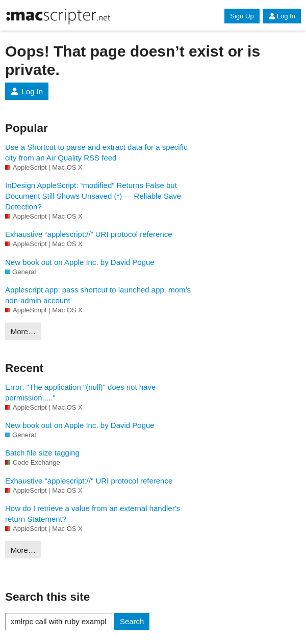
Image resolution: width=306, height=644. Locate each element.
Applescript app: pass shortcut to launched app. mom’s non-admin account (98, 295)
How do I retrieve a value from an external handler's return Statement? (93, 514)
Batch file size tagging (42, 453)
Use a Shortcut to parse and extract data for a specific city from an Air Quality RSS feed (96, 152)
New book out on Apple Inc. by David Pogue (80, 262)
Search (132, 621)
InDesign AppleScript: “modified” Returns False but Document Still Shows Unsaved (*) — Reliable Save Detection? (93, 196)
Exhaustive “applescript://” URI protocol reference (89, 234)
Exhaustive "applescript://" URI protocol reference (89, 481)
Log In (282, 16)
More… (23, 331)
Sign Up (242, 16)
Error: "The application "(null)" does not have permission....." (80, 392)
